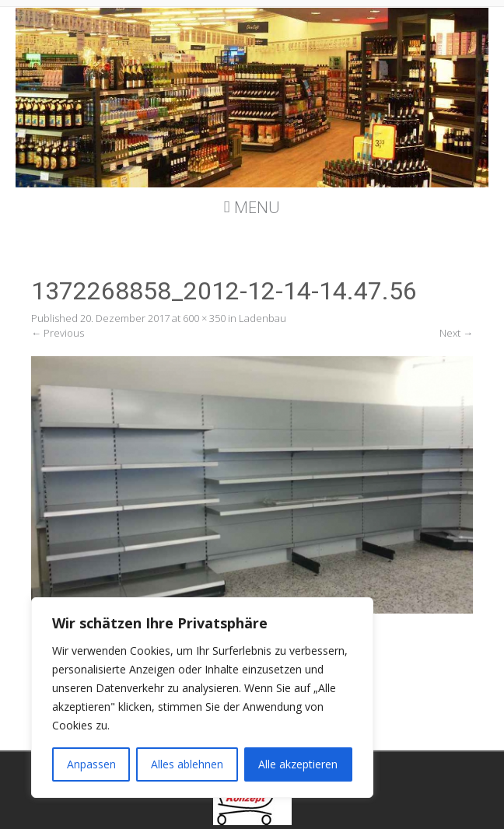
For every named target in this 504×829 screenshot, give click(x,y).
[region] (202, 698)
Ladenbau (262, 318)
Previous (58, 333)
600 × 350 (204, 318)
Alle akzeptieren (298, 764)
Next (456, 333)
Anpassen (91, 764)
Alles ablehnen (187, 764)
